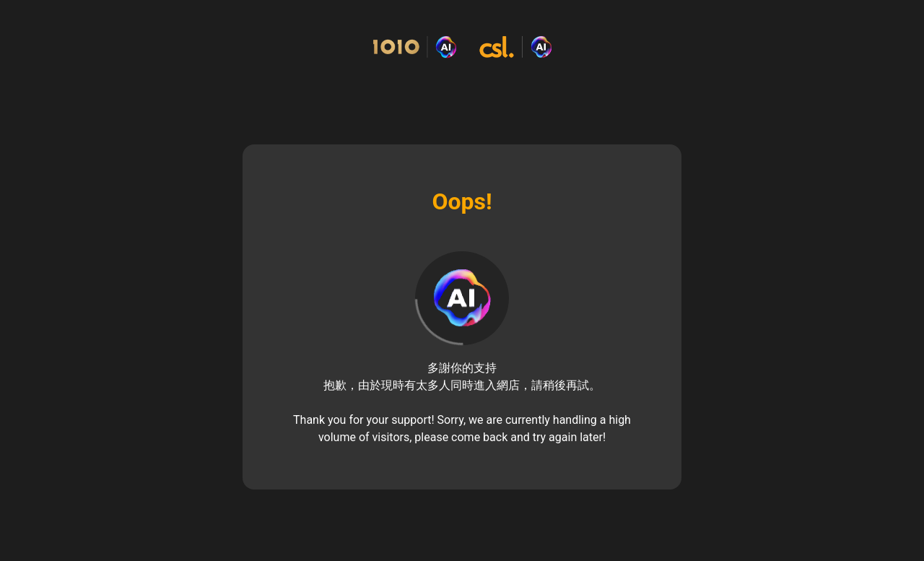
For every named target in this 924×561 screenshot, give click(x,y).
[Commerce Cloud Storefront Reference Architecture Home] (462, 47)
